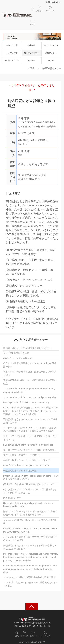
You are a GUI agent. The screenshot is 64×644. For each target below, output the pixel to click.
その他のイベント (12, 60)
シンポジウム (12, 53)
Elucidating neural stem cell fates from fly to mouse (28, 445)
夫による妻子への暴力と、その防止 (21, 455)
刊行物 (51, 60)
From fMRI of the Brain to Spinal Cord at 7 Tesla (26, 465)
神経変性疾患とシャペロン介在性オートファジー (28, 460)
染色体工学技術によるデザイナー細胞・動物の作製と (30, 450)
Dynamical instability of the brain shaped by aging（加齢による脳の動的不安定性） (31, 477)
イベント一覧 (12, 45)
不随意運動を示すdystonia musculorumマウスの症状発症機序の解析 (30, 421)
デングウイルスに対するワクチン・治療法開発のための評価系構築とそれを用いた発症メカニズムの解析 (30, 429)
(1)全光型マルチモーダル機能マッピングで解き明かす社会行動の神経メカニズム (30, 491)
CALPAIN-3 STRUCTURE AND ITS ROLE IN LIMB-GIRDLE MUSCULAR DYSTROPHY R (30, 530)
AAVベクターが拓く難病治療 (17, 358)
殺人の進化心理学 (12, 498)
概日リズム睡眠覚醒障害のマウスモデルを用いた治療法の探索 (30, 365)
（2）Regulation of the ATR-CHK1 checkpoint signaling (30, 397)
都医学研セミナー (31, 53)
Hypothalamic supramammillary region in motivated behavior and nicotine (28, 505)
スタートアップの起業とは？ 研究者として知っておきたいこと (30, 438)
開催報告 (31, 60)
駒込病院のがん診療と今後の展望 (20, 471)
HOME (31, 68)
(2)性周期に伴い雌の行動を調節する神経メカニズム (29, 484)
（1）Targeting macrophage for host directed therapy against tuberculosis (29, 390)
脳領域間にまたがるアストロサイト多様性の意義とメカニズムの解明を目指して (30, 547)
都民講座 (31, 45)
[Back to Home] (17, 15)
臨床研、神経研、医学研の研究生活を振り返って (28, 348)
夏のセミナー (51, 53)
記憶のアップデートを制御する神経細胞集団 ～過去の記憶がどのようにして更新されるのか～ (30, 513)
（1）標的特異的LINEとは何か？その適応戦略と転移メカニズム (31, 584)
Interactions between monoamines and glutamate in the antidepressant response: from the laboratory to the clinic (30, 569)
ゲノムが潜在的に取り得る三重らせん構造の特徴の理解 (30, 522)
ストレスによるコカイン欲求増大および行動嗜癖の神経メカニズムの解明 (30, 539)
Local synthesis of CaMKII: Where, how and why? (27, 402)
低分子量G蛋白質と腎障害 (16, 353)
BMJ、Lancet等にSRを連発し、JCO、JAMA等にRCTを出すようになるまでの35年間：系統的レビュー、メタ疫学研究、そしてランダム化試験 (30, 411)
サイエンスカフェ (51, 45)
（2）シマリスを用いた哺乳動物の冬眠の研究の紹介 (29, 577)
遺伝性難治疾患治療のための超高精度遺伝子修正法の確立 (30, 382)
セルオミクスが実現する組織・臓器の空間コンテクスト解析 (30, 373)
